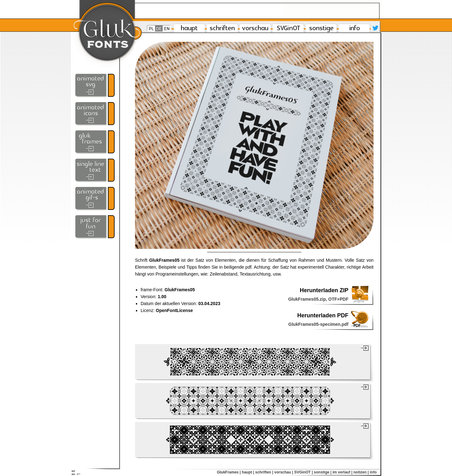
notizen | (361, 472)
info (373, 472)
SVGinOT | (303, 472)
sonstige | (323, 472)
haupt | (248, 472)
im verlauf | (342, 472)
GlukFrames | (229, 472)
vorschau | (284, 472)
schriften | (264, 472)
